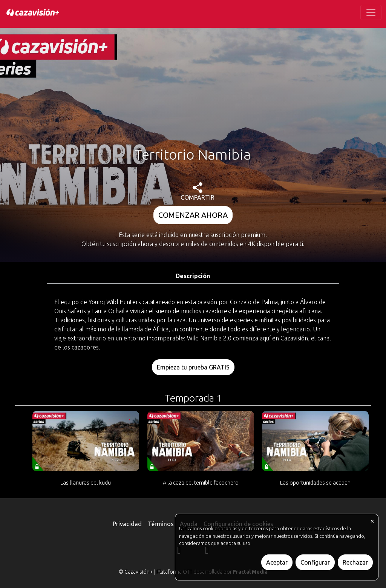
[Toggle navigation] (371, 12)
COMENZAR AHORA (193, 215)
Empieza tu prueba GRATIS (193, 367)
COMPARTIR (198, 192)
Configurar (315, 562)
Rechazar (355, 562)
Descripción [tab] (193, 276)
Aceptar (277, 562)
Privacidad (127, 524)
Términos (161, 524)
